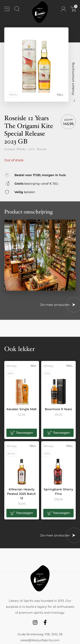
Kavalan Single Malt (22, 409)
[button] (22, 433)
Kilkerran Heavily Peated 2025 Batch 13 (22, 494)
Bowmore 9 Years (58, 409)
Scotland (9, 149)
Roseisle (42, 149)
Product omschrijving (73, 79)
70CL (31, 149)
